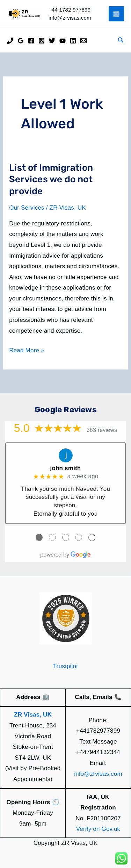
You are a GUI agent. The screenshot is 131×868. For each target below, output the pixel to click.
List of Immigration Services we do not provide (51, 180)
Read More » (27, 351)
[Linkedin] (73, 41)
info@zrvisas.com (98, 774)
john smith (66, 468)
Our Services (27, 208)
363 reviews (102, 430)
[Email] (83, 41)
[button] (121, 40)
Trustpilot (65, 666)
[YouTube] (63, 41)
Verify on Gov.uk (98, 829)
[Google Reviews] (21, 41)
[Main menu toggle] (116, 14)
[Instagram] (42, 41)
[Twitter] (52, 41)
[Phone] (10, 41)
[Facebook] (31, 41)
